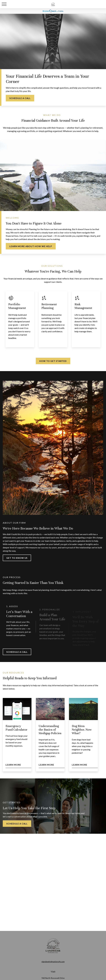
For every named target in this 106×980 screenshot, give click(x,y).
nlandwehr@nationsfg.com (53, 962)
